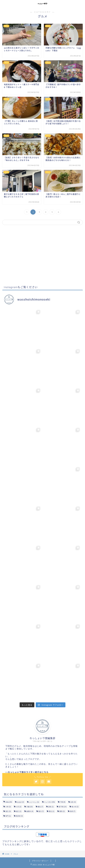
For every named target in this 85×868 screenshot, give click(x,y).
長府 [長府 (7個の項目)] (73, 811)
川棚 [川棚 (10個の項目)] (29, 807)
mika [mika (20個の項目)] (9, 802)
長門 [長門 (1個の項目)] (8, 816)
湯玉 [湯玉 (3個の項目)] (8, 811)
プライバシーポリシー (40, 861)
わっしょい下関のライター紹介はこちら (28, 772)
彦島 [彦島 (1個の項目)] (51, 807)
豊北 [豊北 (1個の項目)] (52, 811)
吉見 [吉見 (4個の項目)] (73, 802)
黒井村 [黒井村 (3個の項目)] (19, 816)
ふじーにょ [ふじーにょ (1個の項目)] (34, 802)
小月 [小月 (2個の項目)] (19, 807)
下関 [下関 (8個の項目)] (63, 802)
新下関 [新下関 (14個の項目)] (63, 807)
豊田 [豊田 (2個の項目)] (62, 811)
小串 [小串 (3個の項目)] (8, 807)
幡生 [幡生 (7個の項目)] (41, 807)
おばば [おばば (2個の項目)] (20, 802)
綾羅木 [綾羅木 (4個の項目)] (30, 811)
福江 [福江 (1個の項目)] (19, 811)
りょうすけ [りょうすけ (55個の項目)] (50, 802)
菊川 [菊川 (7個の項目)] (41, 811)
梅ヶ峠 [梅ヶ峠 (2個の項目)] (75, 807)
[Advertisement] (42, 256)
